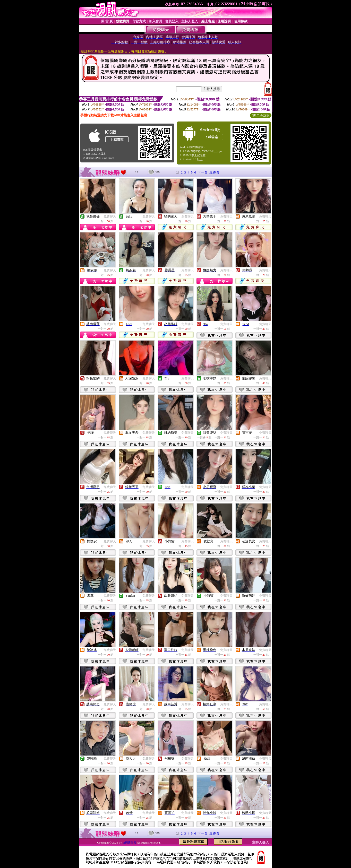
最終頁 (214, 172)
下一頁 (203, 172)
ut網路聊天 (130, 843)
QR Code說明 (261, 115)
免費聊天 (110, 216)
